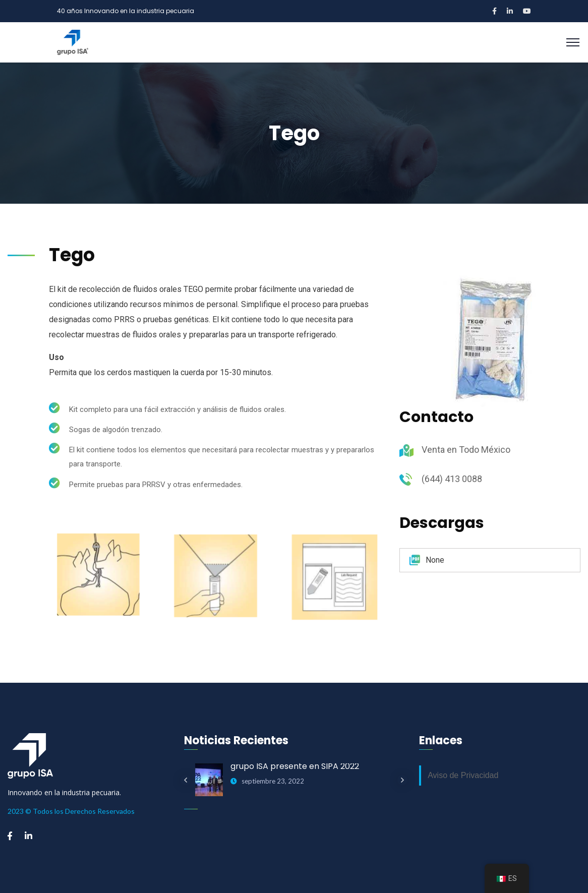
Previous (186, 780)
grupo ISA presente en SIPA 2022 (295, 766)
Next (402, 780)
